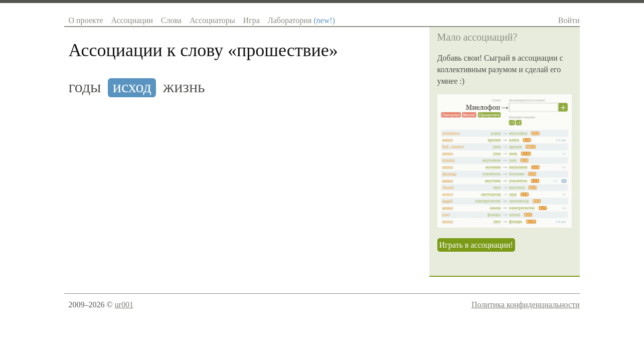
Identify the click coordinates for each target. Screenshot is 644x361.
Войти (569, 20)
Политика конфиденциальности (526, 305)
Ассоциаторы (212, 20)
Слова (171, 20)
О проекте (86, 20)
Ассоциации (132, 20)
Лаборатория (301, 20)
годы (85, 87)
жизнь (184, 87)
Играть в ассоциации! (476, 245)
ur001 (124, 305)
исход (132, 87)
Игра (252, 20)
